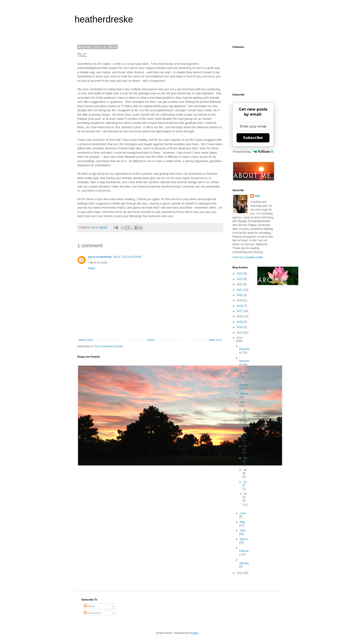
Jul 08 (245, 472)
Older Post (215, 340)
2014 (240, 327)
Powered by (253, 152)
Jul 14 (245, 448)
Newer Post (86, 340)
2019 (240, 300)
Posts (89, 606)
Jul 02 (245, 495)
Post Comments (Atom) (108, 346)
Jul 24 (245, 412)
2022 (240, 284)
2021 (240, 290)
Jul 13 (245, 460)
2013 (240, 333)
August (244, 394)
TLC (245, 505)
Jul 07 (245, 484)
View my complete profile (248, 257)
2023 (240, 279)
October (244, 373)
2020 (240, 295)
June (243, 513)
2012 (240, 338)
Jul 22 (245, 424)
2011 (240, 573)
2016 (240, 316)
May (243, 522)
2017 (240, 311)
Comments (92, 613)
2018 (240, 306)
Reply (92, 268)
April (243, 530)
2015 (240, 322)
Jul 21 (245, 436)
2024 (240, 274)
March (244, 539)
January (244, 563)
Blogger (194, 633)
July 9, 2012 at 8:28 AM (127, 257)
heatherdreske (104, 19)
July (242, 402)
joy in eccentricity (100, 257)
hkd (257, 196)
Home (151, 340)
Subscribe (253, 138)
